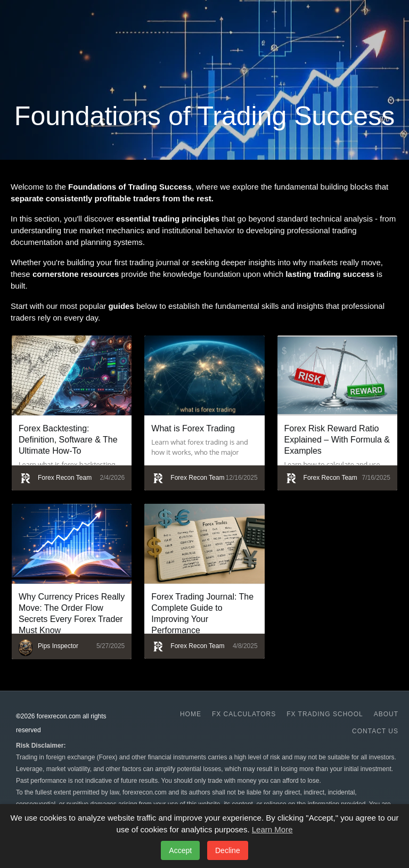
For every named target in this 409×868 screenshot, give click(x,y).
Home (191, 714)
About (386, 714)
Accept (180, 850)
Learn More (272, 829)
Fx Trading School (325, 714)
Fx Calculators (244, 714)
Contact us (375, 731)
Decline (228, 850)
